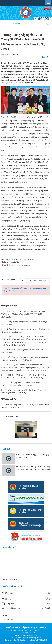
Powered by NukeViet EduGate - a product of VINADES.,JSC (26, 640)
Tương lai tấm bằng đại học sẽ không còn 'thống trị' (28, 322)
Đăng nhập (16, 23)
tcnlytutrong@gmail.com (28, 635)
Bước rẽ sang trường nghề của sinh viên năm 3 (26, 350)
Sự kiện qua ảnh (12, 417)
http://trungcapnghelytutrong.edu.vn (29, 638)
